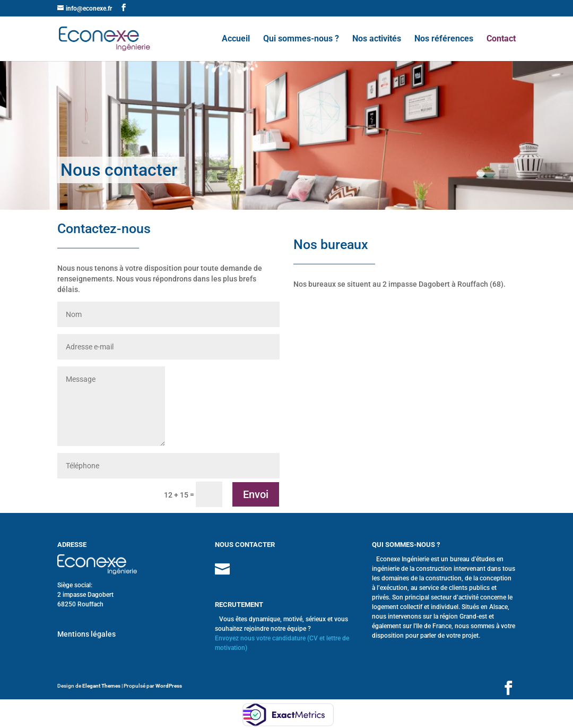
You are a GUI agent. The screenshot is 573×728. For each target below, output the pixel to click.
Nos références (444, 39)
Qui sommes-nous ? (301, 39)
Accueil (236, 39)
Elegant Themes (101, 686)
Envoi (256, 494)
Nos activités (377, 39)
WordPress (169, 686)
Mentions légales (86, 634)
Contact (501, 39)
